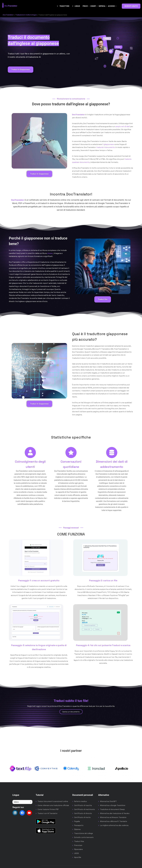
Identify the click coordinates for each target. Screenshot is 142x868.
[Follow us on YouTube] (29, 813)
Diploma (77, 829)
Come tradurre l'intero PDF (48, 809)
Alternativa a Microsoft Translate (114, 821)
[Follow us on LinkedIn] (15, 813)
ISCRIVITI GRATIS (131, 6)
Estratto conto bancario (84, 837)
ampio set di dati (123, 126)
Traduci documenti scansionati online (53, 801)
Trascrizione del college (84, 833)
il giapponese (108, 144)
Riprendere (78, 849)
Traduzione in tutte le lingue (28, 15)
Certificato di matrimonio (85, 809)
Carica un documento (71, 712)
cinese (50, 253)
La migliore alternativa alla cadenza (114, 825)
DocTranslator (9, 15)
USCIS (76, 853)
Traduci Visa (79, 841)
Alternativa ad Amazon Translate (113, 817)
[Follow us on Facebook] (22, 813)
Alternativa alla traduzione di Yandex (115, 813)
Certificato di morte (82, 817)
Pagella (77, 821)
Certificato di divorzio (83, 813)
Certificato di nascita (83, 805)
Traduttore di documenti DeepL (113, 809)
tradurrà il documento (106, 147)
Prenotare (78, 845)
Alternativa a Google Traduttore (113, 805)
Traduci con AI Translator (48, 813)
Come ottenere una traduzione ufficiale (53, 805)
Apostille (78, 857)
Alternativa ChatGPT (108, 801)
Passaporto (79, 825)
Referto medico (81, 801)
